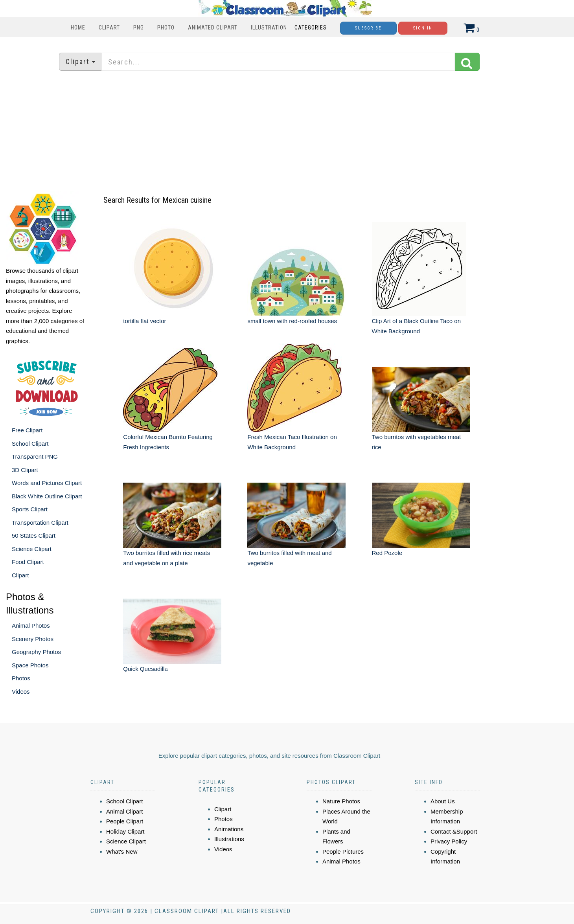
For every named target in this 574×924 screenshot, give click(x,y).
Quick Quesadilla (145, 669)
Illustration (269, 28)
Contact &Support (454, 831)
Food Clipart (28, 562)
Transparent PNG (35, 456)
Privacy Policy (449, 841)
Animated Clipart (213, 28)
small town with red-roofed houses (292, 321)
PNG (139, 28)
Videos (21, 692)
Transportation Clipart (40, 523)
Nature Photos (341, 801)
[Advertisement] (287, 132)
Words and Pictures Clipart (47, 483)
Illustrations (229, 839)
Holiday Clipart (125, 831)
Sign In (423, 28)
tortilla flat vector (144, 321)
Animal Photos (31, 625)
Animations (229, 829)
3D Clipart (25, 470)
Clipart (109, 28)
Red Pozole (387, 553)
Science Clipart (32, 549)
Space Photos (30, 665)
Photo (166, 28)
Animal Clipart (124, 811)
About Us (443, 801)
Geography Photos (36, 652)
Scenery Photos (33, 639)
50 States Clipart (34, 535)
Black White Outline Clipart (47, 496)
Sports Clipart (30, 509)
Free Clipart (27, 430)
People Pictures (343, 851)
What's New (122, 851)
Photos (21, 678)
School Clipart (30, 444)
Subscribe (368, 28)
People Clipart (125, 821)
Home (78, 28)
